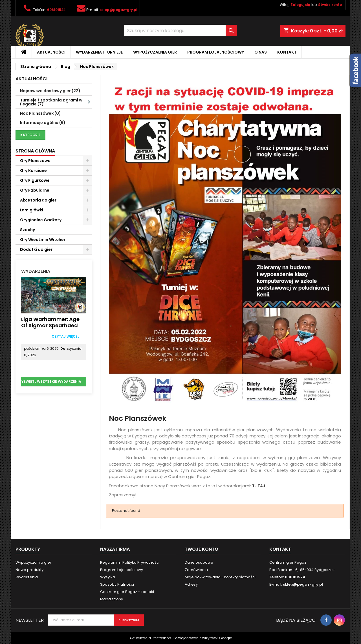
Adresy (191, 584)
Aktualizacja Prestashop (150, 638)
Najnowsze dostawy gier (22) (50, 91)
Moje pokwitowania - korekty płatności (220, 577)
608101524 (56, 10)
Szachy (27, 230)
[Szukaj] (180, 30)
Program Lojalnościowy (216, 52)
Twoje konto (202, 549)
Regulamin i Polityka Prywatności (130, 562)
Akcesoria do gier (38, 200)
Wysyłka (108, 577)
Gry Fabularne (35, 190)
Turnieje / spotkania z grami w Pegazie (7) (56, 102)
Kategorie (30, 135)
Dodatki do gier (36, 249)
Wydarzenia (36, 271)
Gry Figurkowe (35, 180)
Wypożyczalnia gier (155, 52)
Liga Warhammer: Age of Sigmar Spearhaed (50, 322)
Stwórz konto (330, 5)
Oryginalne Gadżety (41, 220)
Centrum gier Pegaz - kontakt (127, 592)
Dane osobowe (199, 562)
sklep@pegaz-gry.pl (118, 10)
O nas (261, 52)
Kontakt (287, 52)
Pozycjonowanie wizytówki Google (203, 638)
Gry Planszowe (35, 161)
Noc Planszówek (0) (40, 113)
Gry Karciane (33, 171)
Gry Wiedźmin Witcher (43, 240)
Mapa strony (112, 599)
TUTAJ (259, 486)
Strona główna (35, 151)
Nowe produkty (29, 570)
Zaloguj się (300, 5)
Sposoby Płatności (117, 584)
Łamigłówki (32, 210)
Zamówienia (196, 570)
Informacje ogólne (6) (43, 123)
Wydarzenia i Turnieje (99, 52)
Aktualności (51, 52)
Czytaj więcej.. (66, 336)
